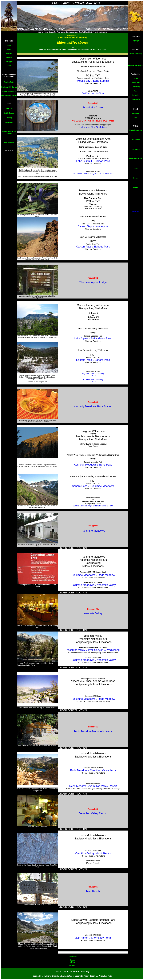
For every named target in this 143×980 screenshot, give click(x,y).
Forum (9, 66)
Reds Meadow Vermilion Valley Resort (93, 786)
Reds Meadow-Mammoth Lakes (93, 731)
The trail (136, 79)
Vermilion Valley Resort (93, 813)
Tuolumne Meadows (93, 531)
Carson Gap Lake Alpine (93, 226)
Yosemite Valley (93, 613)
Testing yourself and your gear (9, 132)
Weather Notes (9, 82)
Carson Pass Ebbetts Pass (93, 247)
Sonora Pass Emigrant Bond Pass (93, 506)
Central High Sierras (9, 91)
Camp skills (136, 99)
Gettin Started (9, 113)
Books (136, 187)
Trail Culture (136, 149)
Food (136, 117)
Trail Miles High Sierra (93, 93)
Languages (136, 41)
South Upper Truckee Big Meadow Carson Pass (93, 174)
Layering (9, 118)
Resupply (9, 62)
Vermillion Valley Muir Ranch (93, 853)
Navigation (136, 95)
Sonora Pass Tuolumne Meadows (93, 486)
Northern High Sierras (9, 87)
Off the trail (136, 83)
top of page (9, 150)
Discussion (9, 122)
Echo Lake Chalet (93, 108)
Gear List (9, 109)
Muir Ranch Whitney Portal (93, 938)
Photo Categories (136, 130)
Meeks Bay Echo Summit (93, 81)
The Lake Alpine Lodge (93, 282)
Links (136, 168)
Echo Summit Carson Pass (93, 161)
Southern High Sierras (9, 95)
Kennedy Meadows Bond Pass (93, 465)
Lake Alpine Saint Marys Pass (93, 339)
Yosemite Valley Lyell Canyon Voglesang (93, 650)
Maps (9, 49)
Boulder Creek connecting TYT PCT (93, 381)
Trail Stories (136, 140)
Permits (9, 57)
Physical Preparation (136, 66)
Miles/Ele (9, 53)
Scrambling (136, 87)
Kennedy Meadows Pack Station (93, 406)
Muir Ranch (93, 891)
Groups (136, 178)
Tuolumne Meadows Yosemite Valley (93, 585)
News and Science (136, 159)
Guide (9, 45)
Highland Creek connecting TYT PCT (93, 375)
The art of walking (136, 54)
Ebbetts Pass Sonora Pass (93, 360)
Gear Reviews (9, 142)
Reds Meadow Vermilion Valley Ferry (93, 770)
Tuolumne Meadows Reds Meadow (93, 575)
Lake (82, 127)
